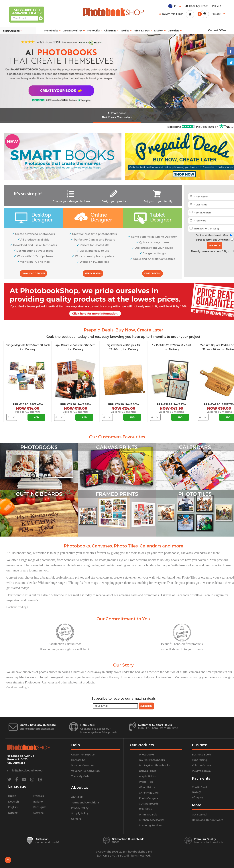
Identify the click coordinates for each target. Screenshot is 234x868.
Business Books (202, 754)
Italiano (38, 802)
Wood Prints (147, 787)
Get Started (199, 814)
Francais (39, 796)
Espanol (13, 813)
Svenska (38, 813)
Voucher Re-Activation (85, 771)
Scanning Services (150, 825)
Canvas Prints (148, 771)
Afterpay (197, 797)
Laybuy (196, 792)
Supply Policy (80, 813)
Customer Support (83, 754)
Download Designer (33, 273)
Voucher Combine (83, 765)
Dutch (12, 796)
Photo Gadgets (148, 798)
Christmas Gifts (149, 793)
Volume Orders (202, 765)
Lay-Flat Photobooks (152, 760)
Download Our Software (208, 820)
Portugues (40, 807)
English (13, 807)
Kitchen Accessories (152, 820)
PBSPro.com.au (202, 771)
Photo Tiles (146, 782)
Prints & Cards (148, 814)
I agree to (212, 240)
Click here (87, 729)
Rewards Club (171, 14)
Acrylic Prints (147, 776)
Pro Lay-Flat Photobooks (154, 765)
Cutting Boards (149, 804)
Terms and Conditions (218, 240)
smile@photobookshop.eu (37, 729)
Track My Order (197, 6)
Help (217, 6)
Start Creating (93, 273)
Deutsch (13, 802)
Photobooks (147, 754)
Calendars (145, 809)
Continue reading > (18, 607)
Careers (76, 819)
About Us (77, 797)
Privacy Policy (80, 808)
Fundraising (199, 760)
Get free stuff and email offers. (212, 235)
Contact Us (78, 760)
